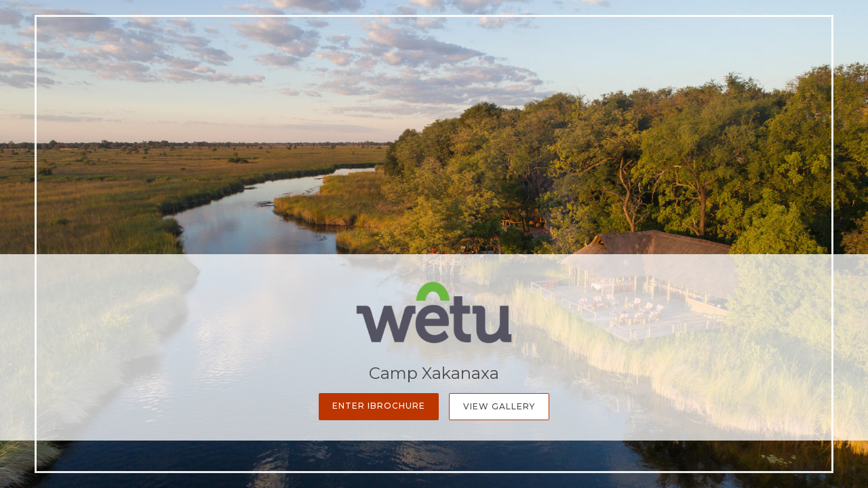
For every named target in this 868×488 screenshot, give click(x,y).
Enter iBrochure (379, 406)
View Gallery (499, 406)
